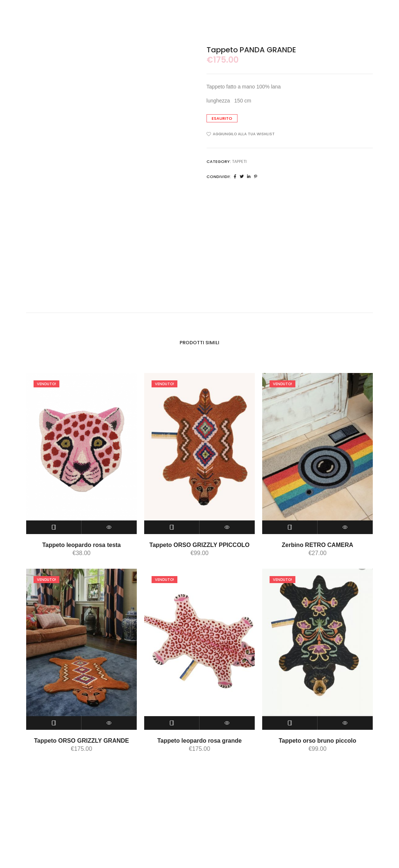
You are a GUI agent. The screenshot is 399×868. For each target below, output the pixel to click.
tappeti (239, 161)
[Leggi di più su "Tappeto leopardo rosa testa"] (54, 527)
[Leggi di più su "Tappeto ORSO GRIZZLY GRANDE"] (54, 723)
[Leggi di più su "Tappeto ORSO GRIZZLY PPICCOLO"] (172, 527)
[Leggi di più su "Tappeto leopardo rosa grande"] (172, 723)
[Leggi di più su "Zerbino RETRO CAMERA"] (290, 527)
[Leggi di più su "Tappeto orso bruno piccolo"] (290, 723)
